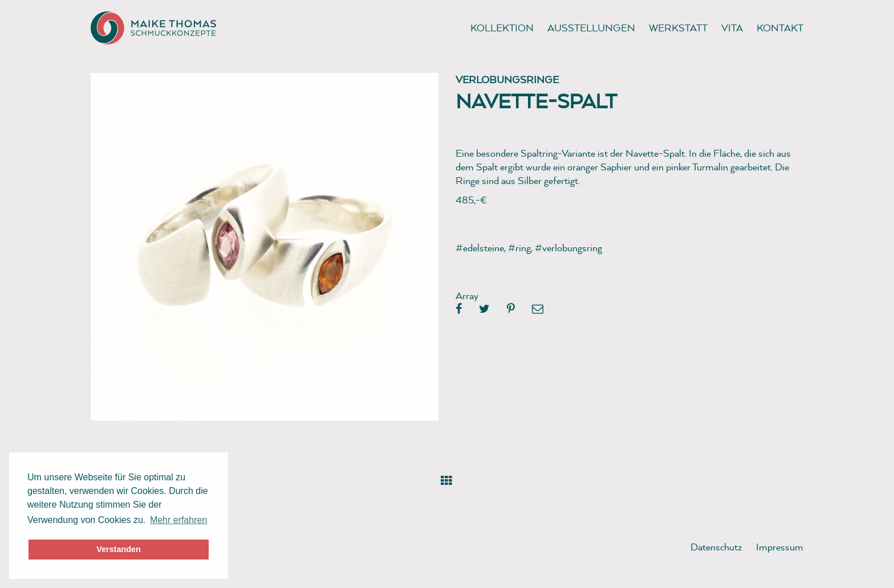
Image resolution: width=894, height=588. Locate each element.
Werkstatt (678, 28)
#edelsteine (480, 248)
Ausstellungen (591, 28)
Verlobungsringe (507, 79)
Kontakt (780, 28)
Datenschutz (716, 547)
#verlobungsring (568, 248)
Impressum (780, 547)
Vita (732, 28)
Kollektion (502, 28)
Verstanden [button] (119, 549)
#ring (519, 248)
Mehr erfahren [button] (179, 520)
